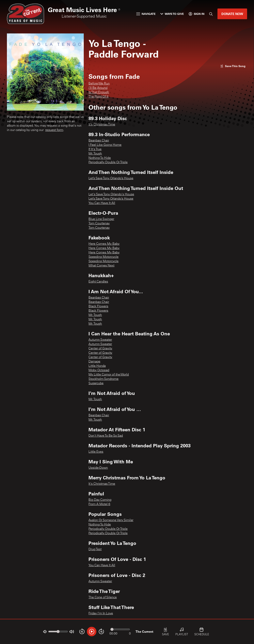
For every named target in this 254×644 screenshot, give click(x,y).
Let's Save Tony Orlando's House (111, 194)
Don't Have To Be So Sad (106, 436)
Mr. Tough (95, 154)
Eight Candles (98, 282)
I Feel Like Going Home (105, 145)
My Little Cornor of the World (109, 375)
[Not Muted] (45, 632)
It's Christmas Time (102, 125)
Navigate (146, 14)
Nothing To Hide (100, 158)
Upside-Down (98, 468)
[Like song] (233, 66)
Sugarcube (96, 383)
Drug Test (95, 549)
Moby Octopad (99, 370)
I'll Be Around (98, 88)
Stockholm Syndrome (103, 379)
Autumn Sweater (100, 340)
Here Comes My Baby (104, 244)
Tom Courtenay (99, 224)
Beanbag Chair (99, 141)
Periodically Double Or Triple (108, 162)
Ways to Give (172, 14)
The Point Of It (98, 97)
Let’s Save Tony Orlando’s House (111, 178)
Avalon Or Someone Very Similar (111, 520)
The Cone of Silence (103, 598)
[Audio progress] (120, 629)
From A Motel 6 (99, 504)
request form (54, 130)
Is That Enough (99, 92)
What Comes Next (101, 266)
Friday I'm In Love (101, 614)
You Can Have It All (102, 203)
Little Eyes (96, 452)
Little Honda (97, 366)
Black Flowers (98, 306)
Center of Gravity (100, 349)
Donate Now (232, 14)
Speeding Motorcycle (103, 257)
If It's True (95, 149)
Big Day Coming (100, 500)
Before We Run (99, 84)
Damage (94, 362)
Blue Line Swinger (101, 219)
